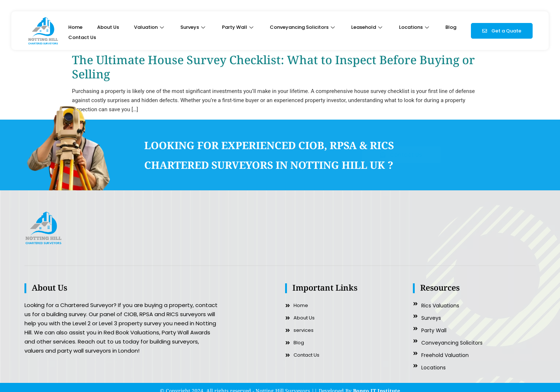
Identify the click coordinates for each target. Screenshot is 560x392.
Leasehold (368, 27)
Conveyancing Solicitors (303, 27)
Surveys (194, 27)
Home (75, 27)
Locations (415, 27)
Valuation (150, 27)
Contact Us (82, 37)
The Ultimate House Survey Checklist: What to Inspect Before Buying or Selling (273, 67)
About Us (108, 27)
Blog (451, 27)
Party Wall (239, 27)
